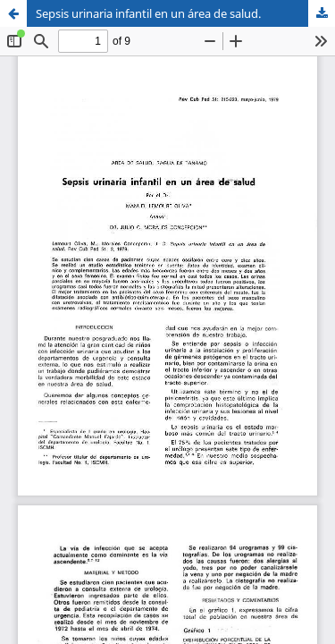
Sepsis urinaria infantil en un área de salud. (148, 13)
